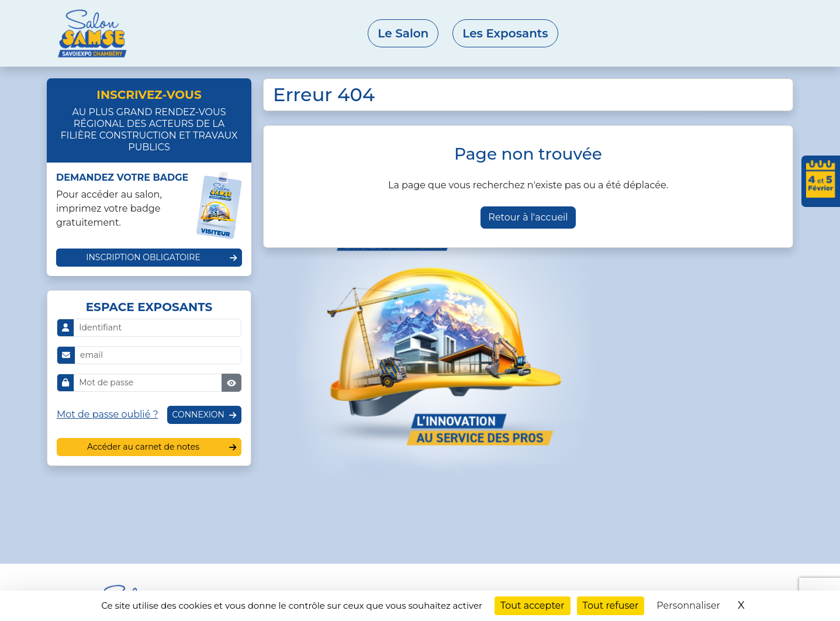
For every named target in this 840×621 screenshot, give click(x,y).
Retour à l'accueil (528, 217)
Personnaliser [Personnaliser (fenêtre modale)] (688, 606)
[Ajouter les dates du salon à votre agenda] (821, 181)
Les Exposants (505, 33)
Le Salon (403, 33)
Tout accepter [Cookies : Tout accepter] (533, 606)
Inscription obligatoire (143, 257)
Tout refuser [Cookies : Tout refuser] (611, 606)
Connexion (198, 415)
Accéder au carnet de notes (143, 447)
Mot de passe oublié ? (108, 414)
